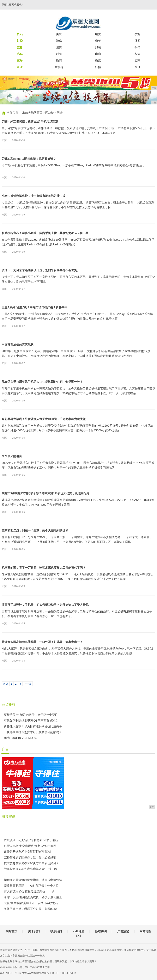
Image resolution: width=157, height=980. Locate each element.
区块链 (59, 67)
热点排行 (9, 705)
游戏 (59, 41)
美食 (59, 34)
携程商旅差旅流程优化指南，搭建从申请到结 (33, 880)
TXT (78, 936)
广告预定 (123, 931)
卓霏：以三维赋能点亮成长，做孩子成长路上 (33, 897)
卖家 (137, 60)
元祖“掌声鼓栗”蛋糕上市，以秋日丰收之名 (31, 903)
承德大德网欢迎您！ (13, 5)
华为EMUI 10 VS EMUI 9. (20, 738)
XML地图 (79, 931)
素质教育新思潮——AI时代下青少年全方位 (31, 886)
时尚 (59, 54)
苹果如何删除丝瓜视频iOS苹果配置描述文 (31, 721)
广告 (5, 749)
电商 (98, 54)
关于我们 (34, 931)
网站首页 (12, 931)
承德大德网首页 (32, 113)
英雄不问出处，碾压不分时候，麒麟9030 (30, 909)
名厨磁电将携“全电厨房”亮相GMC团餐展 (30, 846)
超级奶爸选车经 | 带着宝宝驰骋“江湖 (27, 852)
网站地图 (145, 931)
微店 (98, 60)
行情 (98, 67)
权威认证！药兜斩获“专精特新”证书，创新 (31, 840)
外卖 (137, 41)
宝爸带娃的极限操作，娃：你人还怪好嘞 (30, 857)
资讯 (137, 67)
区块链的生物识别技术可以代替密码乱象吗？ (33, 732)
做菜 (98, 41)
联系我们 (56, 931)
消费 (59, 47)
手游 (137, 34)
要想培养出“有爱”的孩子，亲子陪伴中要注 (31, 715)
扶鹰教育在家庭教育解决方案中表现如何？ (31, 863)
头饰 (137, 47)
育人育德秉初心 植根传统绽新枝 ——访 (29, 891)
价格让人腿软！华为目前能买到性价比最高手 (33, 726)
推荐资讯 (9, 816)
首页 (6, 684)
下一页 (28, 684)
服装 (98, 47)
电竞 (98, 34)
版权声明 (101, 931)
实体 (137, 54)
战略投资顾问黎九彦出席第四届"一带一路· (31, 869)
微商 (59, 60)
